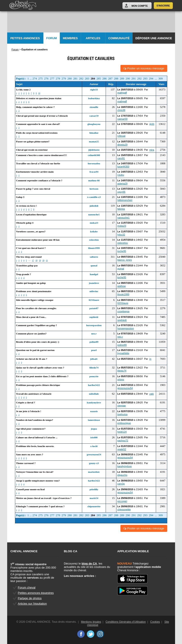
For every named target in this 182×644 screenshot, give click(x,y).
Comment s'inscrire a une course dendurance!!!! (42, 155)
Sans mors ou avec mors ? (30, 454)
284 (93, 78)
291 (134, 78)
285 (99, 78)
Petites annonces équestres (36, 593)
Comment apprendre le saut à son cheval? (38, 124)
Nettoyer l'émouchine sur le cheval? (35, 472)
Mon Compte (140, 6)
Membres (70, 38)
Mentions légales (91, 622)
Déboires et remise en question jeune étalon (39, 98)
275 (41, 78)
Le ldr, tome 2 (23, 90)
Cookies (155, 622)
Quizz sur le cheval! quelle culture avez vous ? (40, 368)
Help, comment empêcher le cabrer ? (35, 107)
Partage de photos (30, 598)
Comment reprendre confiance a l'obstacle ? (39, 180)
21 (47, 260)
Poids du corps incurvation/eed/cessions (37, 133)
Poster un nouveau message (144, 68)
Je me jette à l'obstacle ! (29, 411)
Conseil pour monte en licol (30, 489)
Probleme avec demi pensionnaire (34, 291)
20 (43, 260)
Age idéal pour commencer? (31, 429)
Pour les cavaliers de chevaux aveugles (36, 308)
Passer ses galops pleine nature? (33, 141)
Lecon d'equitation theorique (31, 214)
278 (58, 78)
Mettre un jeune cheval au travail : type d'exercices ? (44, 498)
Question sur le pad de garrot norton (35, 350)
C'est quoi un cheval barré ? (31, 248)
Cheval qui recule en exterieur (32, 150)
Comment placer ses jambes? (31, 334)
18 (36, 260)
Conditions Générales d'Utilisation (126, 622)
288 (116, 78)
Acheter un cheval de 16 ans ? (32, 359)
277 (52, 78)
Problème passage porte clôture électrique (38, 385)
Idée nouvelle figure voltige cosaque (35, 300)
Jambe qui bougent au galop (31, 283)
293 (145, 78)
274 (35, 78)
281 (75, 78)
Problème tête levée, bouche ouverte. (35, 446)
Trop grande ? (24, 274)
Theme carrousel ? (26, 463)
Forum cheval (27, 587)
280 (70, 78)
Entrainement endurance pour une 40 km (38, 240)
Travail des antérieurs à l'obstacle (34, 394)
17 (33, 260)
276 (46, 78)
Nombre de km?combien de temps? (35, 420)
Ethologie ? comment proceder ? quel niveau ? (40, 506)
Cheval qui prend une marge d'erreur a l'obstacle (42, 116)
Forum (52, 38)
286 (105, 78)
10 (39, 93)
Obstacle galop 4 (25, 223)
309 (161, 78)
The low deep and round (29, 257)
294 (151, 78)
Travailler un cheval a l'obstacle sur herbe (38, 163)
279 (64, 78)
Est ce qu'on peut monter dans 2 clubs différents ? (42, 376)
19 (40, 260)
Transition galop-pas (27, 265)
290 (128, 78)
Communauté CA (119, 40)
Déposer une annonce (154, 38)
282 (81, 78)
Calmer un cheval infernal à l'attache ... (37, 437)
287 (110, 78)
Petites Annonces (25, 38)
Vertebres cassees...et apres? (31, 231)
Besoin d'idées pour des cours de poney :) (38, 342)
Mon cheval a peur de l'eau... (31, 317)
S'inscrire (163, 6)
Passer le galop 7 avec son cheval (33, 189)
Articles (93, 38)
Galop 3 (20, 197)
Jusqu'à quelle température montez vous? (38, 481)
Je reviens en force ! (27, 206)
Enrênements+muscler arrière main (35, 172)
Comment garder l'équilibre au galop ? (37, 325)
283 (87, 78)
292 (139, 78)
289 (122, 78)
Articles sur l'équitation (32, 604)
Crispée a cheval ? (26, 402)
